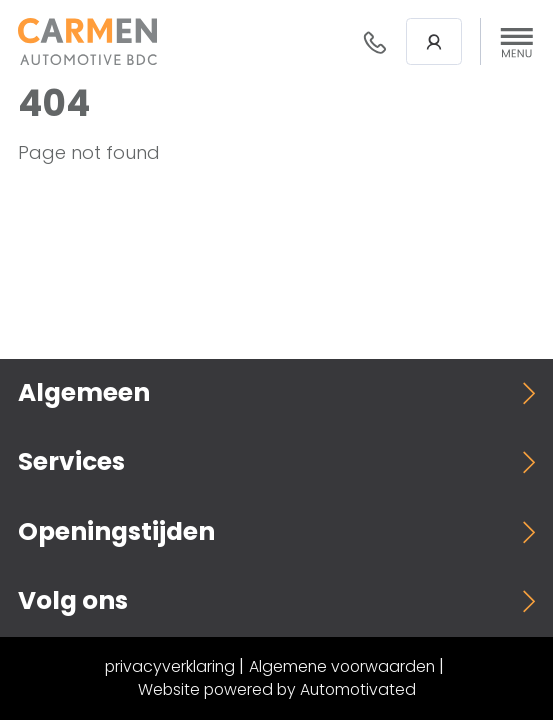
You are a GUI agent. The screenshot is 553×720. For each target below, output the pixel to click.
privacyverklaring (170, 666)
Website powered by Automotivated (277, 689)
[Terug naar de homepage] (87, 41)
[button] (517, 42)
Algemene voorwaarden (342, 666)
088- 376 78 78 (375, 42)
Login (434, 42)
